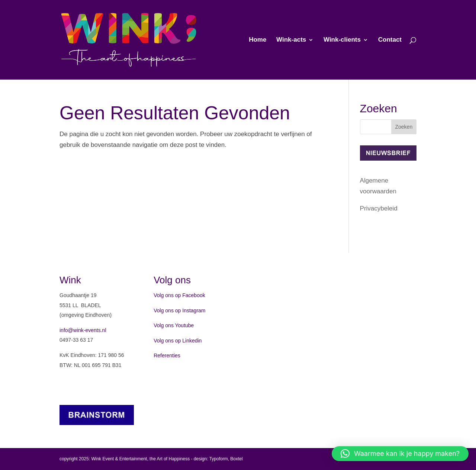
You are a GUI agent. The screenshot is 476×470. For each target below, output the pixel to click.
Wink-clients (342, 40)
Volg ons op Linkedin (178, 341)
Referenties (167, 355)
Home (258, 40)
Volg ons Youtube (174, 325)
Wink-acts (291, 40)
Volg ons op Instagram (179, 310)
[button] (400, 454)
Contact (390, 40)
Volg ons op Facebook (179, 295)
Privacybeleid (379, 208)
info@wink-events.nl (83, 330)
